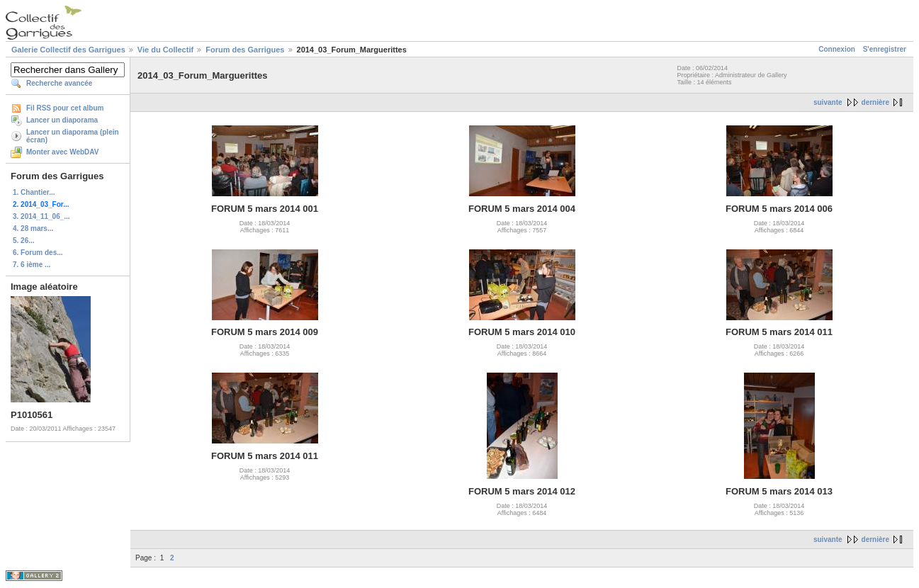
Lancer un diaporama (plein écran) (73, 136)
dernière (875, 102)
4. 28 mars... (33, 228)
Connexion (837, 49)
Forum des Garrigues (245, 50)
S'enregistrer (885, 49)
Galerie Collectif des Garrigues (68, 50)
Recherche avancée (59, 83)
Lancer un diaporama (62, 120)
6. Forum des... (38, 253)
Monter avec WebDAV (62, 152)
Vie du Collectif (165, 50)
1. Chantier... (34, 192)
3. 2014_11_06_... (41, 216)
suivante (828, 102)
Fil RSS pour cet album (65, 108)
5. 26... (24, 241)
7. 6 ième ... (32, 265)
